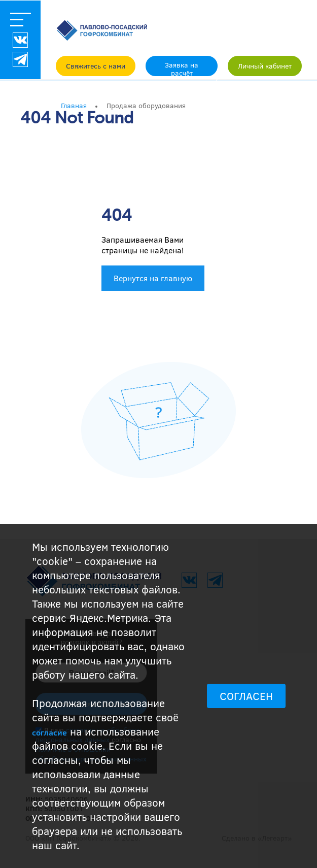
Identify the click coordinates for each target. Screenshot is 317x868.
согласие (49, 732)
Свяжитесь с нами (96, 66)
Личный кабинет (265, 66)
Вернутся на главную (153, 278)
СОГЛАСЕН (246, 696)
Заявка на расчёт (182, 68)
